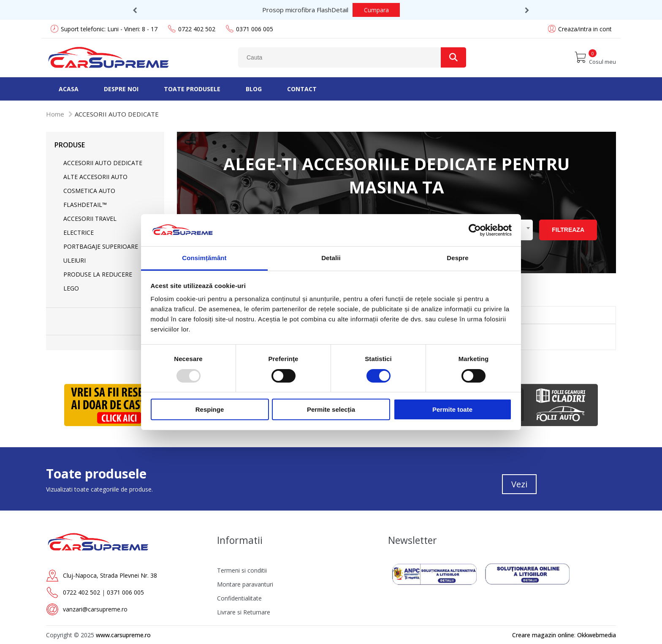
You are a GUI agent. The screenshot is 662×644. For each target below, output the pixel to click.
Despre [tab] (457, 258)
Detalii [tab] (331, 258)
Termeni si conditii (242, 570)
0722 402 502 (191, 29)
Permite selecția (331, 409)
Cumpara (367, 10)
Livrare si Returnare (244, 612)
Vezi (519, 484)
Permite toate (452, 409)
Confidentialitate (239, 598)
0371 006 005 (249, 29)
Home (55, 114)
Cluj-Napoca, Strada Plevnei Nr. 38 (110, 575)
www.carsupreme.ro (123, 635)
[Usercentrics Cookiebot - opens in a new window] (475, 230)
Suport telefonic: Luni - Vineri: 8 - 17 (104, 29)
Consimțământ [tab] (204, 258)
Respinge (210, 409)
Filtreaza (568, 230)
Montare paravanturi (245, 584)
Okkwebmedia (597, 635)
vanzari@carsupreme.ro (95, 609)
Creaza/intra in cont (585, 29)
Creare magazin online (543, 635)
